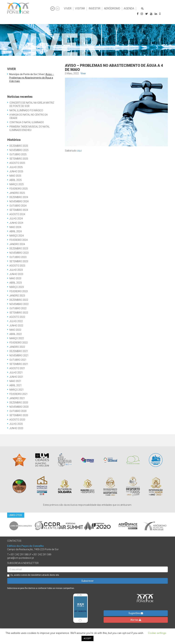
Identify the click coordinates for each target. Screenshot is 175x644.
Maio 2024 (15, 227)
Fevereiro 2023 (19, 291)
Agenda (129, 8)
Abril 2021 (16, 385)
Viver (68, 8)
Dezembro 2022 (19, 300)
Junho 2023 (16, 274)
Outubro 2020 (18, 411)
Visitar (80, 8)
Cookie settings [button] (157, 633)
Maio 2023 (15, 278)
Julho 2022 (16, 321)
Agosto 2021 (17, 368)
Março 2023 (17, 287)
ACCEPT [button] (87, 638)
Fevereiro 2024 (19, 240)
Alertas (136, 620)
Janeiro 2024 (17, 244)
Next (170, 526)
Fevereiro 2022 (19, 343)
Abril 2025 (16, 180)
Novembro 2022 (19, 304)
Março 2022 (17, 338)
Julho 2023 (16, 270)
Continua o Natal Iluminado (27, 122)
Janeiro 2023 (17, 296)
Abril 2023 (16, 283)
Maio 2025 (15, 176)
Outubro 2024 (18, 206)
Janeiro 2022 (17, 347)
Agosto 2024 (17, 214)
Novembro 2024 (19, 201)
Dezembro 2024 (19, 197)
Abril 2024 (16, 231)
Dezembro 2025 (19, 146)
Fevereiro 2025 (19, 189)
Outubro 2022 (18, 308)
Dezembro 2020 (19, 403)
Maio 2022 (15, 330)
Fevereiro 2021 (19, 394)
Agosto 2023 (17, 266)
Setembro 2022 (19, 313)
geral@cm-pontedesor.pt (21, 558)
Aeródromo (112, 8)
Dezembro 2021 (19, 351)
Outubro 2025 (18, 154)
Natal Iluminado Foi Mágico (26, 110)
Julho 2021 (16, 373)
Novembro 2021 (19, 355)
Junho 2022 (16, 326)
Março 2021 (17, 390)
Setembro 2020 (19, 415)
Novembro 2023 (19, 253)
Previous (5, 526)
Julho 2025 (16, 167)
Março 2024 (17, 236)
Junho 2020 (16, 428)
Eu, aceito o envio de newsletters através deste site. (33, 575)
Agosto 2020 (17, 420)
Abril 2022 (16, 334)
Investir (94, 8)
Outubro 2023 (18, 257)
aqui (79, 151)
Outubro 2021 (18, 360)
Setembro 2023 (19, 261)
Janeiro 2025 (17, 193)
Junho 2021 (16, 377)
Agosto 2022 (17, 317)
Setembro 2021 (19, 364)
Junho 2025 (16, 171)
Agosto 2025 (17, 163)
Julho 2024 (16, 219)
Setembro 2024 (19, 210)
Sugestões (136, 613)
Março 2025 (17, 184)
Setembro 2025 (19, 159)
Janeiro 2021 (17, 398)
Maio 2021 (15, 381)
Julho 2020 (16, 424)
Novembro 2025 (19, 150)
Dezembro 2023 (19, 248)
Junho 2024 (16, 223)
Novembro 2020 (19, 407)
